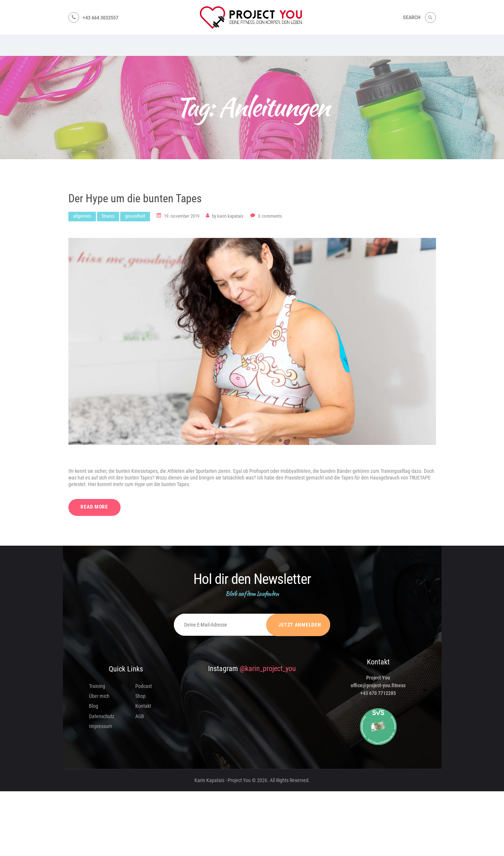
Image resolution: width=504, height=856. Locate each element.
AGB (140, 716)
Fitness (108, 216)
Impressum (101, 726)
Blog (94, 706)
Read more (95, 507)
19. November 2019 (182, 216)
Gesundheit (135, 216)
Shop (140, 696)
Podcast (144, 686)
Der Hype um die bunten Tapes (135, 199)
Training (97, 686)
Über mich (99, 696)
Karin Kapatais (228, 216)
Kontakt (143, 706)
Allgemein (82, 216)
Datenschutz (102, 716)
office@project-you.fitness (378, 686)
